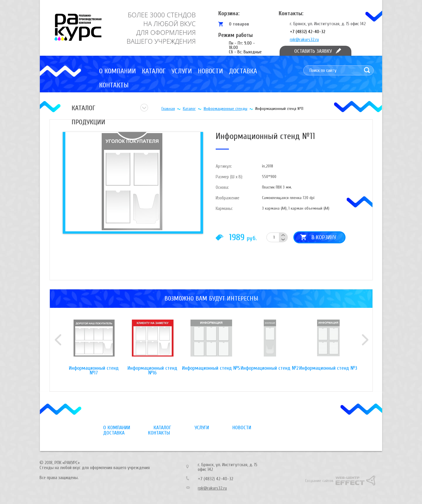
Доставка (243, 71)
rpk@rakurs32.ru (304, 40)
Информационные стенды (226, 109)
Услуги (182, 71)
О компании (118, 71)
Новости (210, 71)
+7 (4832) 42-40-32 (308, 32)
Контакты (114, 85)
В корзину (324, 237)
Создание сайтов (319, 481)
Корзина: (229, 13)
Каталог (154, 71)
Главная (168, 109)
